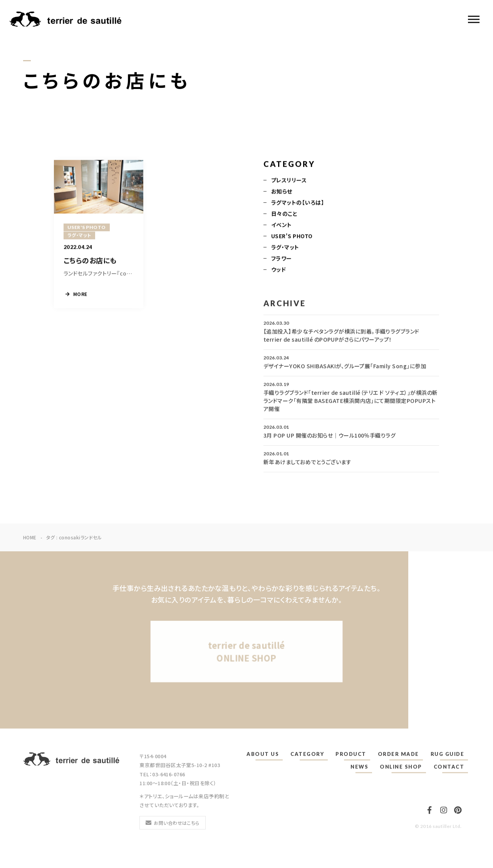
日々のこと (284, 214)
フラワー (282, 259)
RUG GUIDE (448, 754)
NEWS (359, 767)
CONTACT (449, 767)
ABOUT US (263, 754)
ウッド (278, 270)
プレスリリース (289, 181)
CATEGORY (307, 754)
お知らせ (282, 192)
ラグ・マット (285, 248)
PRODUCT (351, 754)
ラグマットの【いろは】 (298, 203)
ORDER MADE (398, 754)
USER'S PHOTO (292, 237)
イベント (282, 225)
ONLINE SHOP (401, 767)
